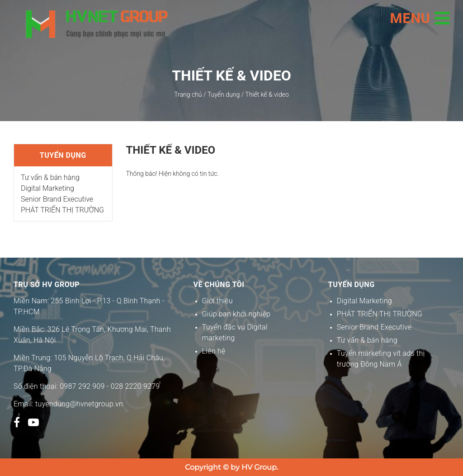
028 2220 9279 (135, 386)
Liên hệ (214, 351)
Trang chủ (188, 94)
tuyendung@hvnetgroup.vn (79, 404)
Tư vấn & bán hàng (50, 177)
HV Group (259, 467)
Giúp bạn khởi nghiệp (236, 314)
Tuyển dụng (224, 94)
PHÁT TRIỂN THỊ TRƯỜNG (62, 210)
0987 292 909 (82, 386)
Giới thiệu (217, 301)
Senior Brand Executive (57, 199)
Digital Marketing (47, 188)
